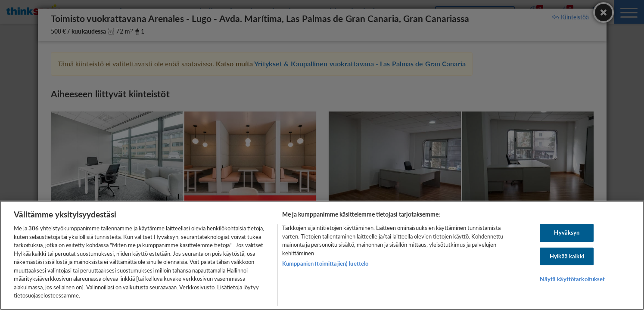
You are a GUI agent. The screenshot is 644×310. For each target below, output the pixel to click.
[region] (322, 255)
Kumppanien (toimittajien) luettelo (325, 263)
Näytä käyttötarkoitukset (572, 279)
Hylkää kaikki (567, 256)
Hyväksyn (567, 232)
